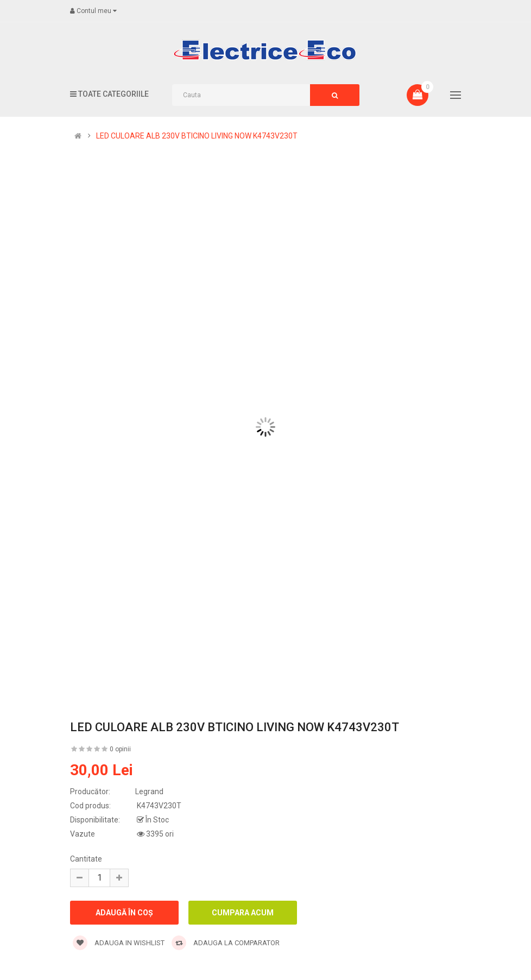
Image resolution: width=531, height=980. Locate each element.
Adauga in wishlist (119, 943)
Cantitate (86, 859)
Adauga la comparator (226, 943)
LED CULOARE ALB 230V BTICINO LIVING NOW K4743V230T (197, 136)
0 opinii (120, 749)
